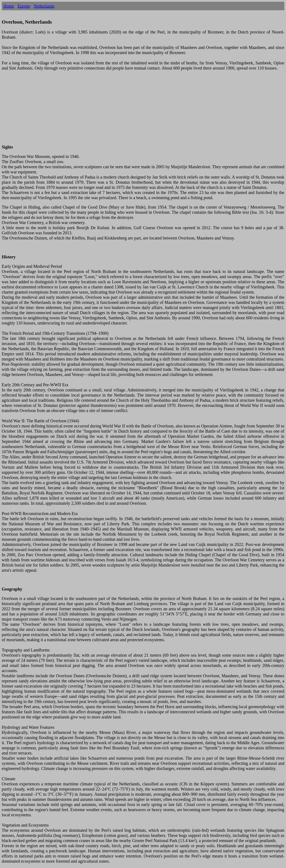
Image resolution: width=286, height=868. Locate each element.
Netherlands (44, 6)
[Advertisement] (131, 110)
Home (9, 6)
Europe (24, 6)
